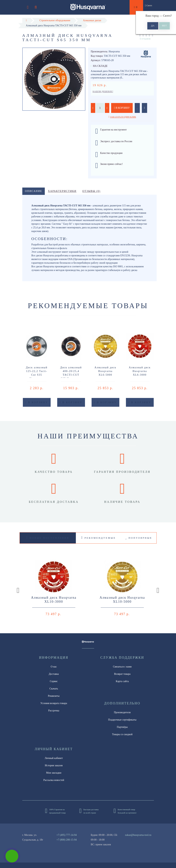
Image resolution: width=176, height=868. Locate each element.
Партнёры (122, 727)
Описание (34, 191)
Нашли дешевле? (103, 91)
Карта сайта (122, 681)
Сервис (54, 681)
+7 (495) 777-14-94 (67, 835)
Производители (122, 712)
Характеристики (62, 191)
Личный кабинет (54, 758)
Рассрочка (54, 711)
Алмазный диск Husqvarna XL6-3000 (140, 371)
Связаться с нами (122, 667)
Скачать (54, 689)
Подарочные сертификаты (122, 720)
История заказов (54, 765)
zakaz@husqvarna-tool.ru (138, 835)
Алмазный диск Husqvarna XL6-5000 (105, 371)
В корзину (122, 108)
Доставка (54, 674)
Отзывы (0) (91, 191)
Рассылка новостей (54, 780)
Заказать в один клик (123, 117)
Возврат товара (122, 674)
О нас (54, 667)
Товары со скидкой (122, 734)
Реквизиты (54, 696)
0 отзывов (145, 39)
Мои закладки (54, 773)
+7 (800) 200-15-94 (67, 840)
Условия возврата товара (54, 703)
